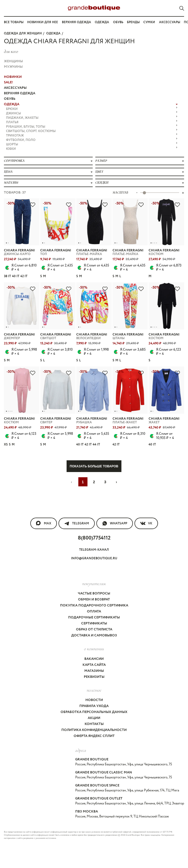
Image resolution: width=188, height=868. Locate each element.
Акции (94, 718)
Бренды (133, 22)
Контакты (94, 724)
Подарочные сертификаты (94, 618)
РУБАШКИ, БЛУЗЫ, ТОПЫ (92, 127)
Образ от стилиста (94, 630)
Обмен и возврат (94, 600)
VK (146, 523)
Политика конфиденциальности (94, 730)
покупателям (94, 584)
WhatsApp (115, 523)
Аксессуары (170, 22)
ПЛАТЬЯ (92, 122)
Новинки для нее (43, 22)
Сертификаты (94, 624)
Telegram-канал (94, 550)
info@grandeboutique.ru (94, 558)
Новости (94, 700)
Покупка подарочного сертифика (94, 606)
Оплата (94, 612)
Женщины (13, 61)
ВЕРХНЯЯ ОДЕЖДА (20, 93)
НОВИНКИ (13, 77)
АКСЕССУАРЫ (15, 88)
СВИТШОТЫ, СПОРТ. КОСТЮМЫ (92, 131)
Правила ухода (94, 706)
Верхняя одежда (77, 22)
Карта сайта (94, 665)
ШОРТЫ (92, 144)
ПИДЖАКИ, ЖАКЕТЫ (92, 118)
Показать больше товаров (94, 466)
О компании (94, 649)
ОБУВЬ (10, 99)
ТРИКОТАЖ (92, 136)
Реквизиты (94, 677)
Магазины (94, 671)
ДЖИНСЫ (92, 113)
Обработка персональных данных (94, 712)
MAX (44, 523)
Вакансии (94, 659)
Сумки (149, 22)
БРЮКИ (92, 109)
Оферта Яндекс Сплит (94, 736)
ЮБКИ (92, 149)
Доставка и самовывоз (94, 635)
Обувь (118, 22)
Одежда (102, 22)
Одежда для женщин (23, 33)
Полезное (94, 690)
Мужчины (13, 67)
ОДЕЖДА (53, 33)
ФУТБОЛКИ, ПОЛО (92, 140)
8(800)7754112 (94, 538)
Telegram (77, 523)
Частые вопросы (94, 594)
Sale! (8, 82)
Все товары (14, 22)
